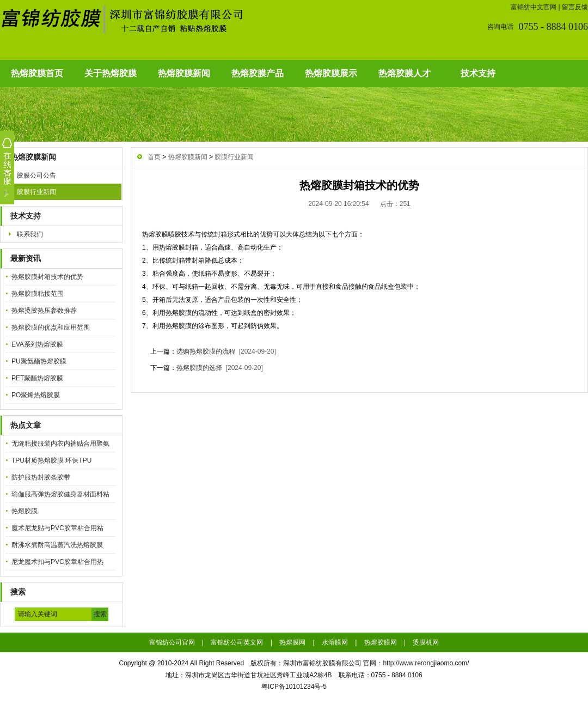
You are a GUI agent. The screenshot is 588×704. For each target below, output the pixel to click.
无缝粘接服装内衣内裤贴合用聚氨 (60, 444)
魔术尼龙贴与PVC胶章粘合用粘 (57, 528)
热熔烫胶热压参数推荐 (44, 311)
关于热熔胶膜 (111, 73)
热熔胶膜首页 (37, 73)
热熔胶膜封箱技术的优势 (47, 277)
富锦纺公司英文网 (237, 642)
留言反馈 (575, 7)
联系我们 (30, 234)
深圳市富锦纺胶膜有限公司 (322, 663)
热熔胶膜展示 (331, 73)
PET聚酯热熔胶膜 (37, 378)
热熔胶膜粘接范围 (38, 294)
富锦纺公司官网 (172, 642)
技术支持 (478, 73)
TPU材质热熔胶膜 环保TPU (51, 460)
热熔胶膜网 (381, 642)
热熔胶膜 (24, 511)
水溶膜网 (335, 642)
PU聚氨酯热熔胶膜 (39, 361)
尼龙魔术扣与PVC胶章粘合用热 (57, 562)
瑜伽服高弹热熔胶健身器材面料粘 (60, 494)
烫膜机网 (426, 642)
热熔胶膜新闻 (184, 73)
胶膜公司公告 (36, 175)
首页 (154, 157)
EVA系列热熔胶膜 (37, 344)
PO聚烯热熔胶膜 (36, 395)
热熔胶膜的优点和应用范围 (51, 327)
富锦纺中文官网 (534, 7)
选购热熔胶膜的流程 (206, 351)
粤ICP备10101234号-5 (294, 687)
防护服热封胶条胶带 (41, 477)
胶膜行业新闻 (36, 192)
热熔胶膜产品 (258, 73)
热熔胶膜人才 (405, 73)
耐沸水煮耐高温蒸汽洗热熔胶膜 (57, 545)
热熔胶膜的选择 (199, 368)
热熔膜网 (292, 642)
